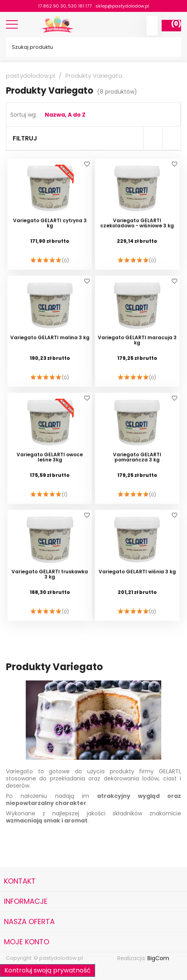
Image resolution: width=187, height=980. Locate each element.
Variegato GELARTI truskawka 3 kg (50, 575)
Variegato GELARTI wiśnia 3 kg (137, 572)
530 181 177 (80, 6)
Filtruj (25, 138)
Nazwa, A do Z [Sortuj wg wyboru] (65, 115)
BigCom (158, 958)
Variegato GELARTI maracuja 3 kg (137, 340)
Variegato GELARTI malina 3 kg (50, 338)
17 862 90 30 (52, 6)
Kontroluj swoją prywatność (48, 970)
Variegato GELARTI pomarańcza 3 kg (137, 457)
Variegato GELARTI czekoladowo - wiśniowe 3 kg (137, 223)
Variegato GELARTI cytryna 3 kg (50, 223)
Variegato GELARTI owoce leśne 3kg (50, 457)
